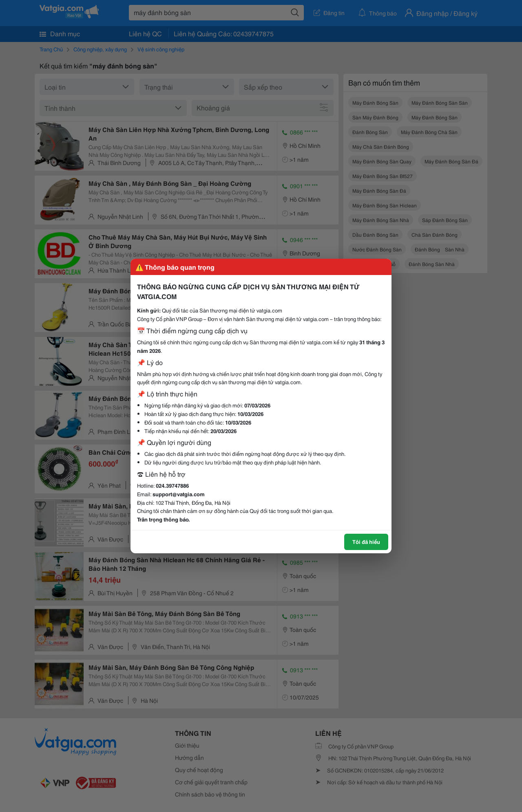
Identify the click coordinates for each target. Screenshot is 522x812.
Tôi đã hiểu (366, 541)
